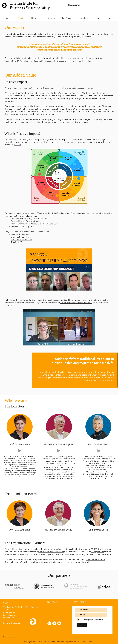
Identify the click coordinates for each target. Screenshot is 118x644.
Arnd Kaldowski (18, 221)
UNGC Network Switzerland (51, 552)
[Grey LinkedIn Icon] (20, 451)
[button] (8, 603)
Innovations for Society (21, 240)
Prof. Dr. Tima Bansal (92, 457)
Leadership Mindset (20, 234)
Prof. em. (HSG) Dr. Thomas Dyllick (58, 457)
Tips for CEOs (17, 242)
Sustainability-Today (46, 555)
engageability (98, 552)
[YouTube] (59, 623)
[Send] (82, 625)
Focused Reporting (102, 555)
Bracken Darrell (18, 227)
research (18, 145)
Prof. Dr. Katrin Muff (11, 457)
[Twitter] (54, 623)
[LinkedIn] (49, 623)
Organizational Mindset (22, 237)
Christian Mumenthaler (21, 219)
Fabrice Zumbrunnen (20, 224)
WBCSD (95, 549)
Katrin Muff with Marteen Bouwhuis (76, 303)
